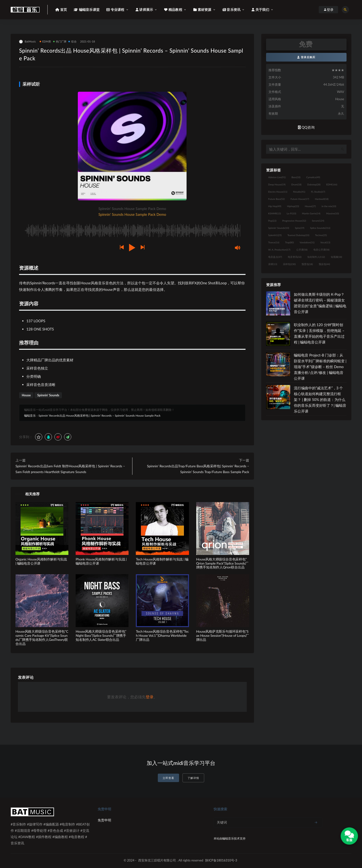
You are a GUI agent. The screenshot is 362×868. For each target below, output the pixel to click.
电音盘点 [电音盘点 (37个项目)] (275, 257)
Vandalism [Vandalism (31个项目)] (307, 242)
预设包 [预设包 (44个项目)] (324, 264)
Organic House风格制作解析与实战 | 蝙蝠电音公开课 (41, 561)
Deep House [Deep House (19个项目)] (277, 184)
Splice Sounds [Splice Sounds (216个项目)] (320, 228)
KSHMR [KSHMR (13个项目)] (275, 213)
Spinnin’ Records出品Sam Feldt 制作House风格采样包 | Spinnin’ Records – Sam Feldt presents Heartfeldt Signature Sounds (70, 469)
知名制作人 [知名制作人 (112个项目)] (316, 257)
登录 (150, 697)
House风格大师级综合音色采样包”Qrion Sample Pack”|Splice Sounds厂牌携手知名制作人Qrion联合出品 (222, 563)
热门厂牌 (60, 41)
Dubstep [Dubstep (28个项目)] (314, 184)
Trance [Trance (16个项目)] (274, 242)
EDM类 (45, 41)
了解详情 (193, 778)
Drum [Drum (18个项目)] (296, 184)
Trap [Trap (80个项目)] (290, 242)
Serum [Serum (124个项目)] (318, 221)
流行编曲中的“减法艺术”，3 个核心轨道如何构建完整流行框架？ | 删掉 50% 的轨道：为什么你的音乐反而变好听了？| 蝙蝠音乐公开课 (320, 399)
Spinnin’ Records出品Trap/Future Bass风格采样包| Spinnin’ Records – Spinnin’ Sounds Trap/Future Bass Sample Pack (198, 469)
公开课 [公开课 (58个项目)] (302, 250)
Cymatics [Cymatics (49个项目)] (313, 177)
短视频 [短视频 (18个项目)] (337, 257)
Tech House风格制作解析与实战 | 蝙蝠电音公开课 (162, 561)
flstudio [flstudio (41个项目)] (299, 192)
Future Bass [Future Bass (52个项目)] (276, 199)
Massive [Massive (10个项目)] (333, 213)
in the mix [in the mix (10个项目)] (329, 206)
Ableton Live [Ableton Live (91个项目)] (277, 177)
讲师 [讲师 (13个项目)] (273, 264)
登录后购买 (306, 57)
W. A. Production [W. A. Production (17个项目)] (279, 250)
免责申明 (104, 820)
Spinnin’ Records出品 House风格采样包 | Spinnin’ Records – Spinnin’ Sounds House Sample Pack (99, 416)
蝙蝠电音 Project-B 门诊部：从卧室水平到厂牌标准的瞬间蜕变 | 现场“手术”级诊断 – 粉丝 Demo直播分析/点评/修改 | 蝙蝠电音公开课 (320, 367)
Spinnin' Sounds (48, 395)
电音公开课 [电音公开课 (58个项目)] (322, 250)
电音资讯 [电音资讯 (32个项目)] (295, 257)
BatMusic (28, 42)
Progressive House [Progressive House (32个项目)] (294, 221)
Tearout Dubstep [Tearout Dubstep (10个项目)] (298, 235)
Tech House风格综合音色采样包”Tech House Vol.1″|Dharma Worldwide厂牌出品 (162, 635)
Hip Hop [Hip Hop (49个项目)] (275, 206)
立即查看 (168, 778)
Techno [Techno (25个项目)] (321, 235)
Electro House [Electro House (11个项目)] (278, 192)
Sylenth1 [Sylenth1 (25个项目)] (275, 235)
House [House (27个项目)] (310, 206)
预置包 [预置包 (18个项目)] (307, 264)
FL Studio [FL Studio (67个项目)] (318, 192)
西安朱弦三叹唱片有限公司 (157, 860)
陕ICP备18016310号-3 (221, 860)
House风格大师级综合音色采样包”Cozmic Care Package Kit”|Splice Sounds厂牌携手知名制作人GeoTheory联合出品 (42, 637)
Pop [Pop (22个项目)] (272, 221)
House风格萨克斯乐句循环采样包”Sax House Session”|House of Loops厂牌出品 (223, 635)
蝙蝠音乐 (30, 416)
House (26, 395)
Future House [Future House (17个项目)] (300, 199)
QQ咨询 (306, 127)
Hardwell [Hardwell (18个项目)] (322, 199)
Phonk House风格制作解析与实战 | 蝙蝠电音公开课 (101, 561)
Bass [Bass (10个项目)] (296, 177)
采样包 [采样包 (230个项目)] (289, 264)
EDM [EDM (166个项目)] (332, 184)
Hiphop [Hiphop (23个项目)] (293, 206)
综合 (72, 41)
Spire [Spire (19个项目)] (300, 228)
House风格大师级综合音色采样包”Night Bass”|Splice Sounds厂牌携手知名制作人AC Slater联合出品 (101, 635)
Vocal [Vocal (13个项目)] (325, 242)
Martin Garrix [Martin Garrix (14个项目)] (311, 213)
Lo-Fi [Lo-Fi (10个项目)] (291, 213)
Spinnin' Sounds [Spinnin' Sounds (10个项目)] (279, 228)
